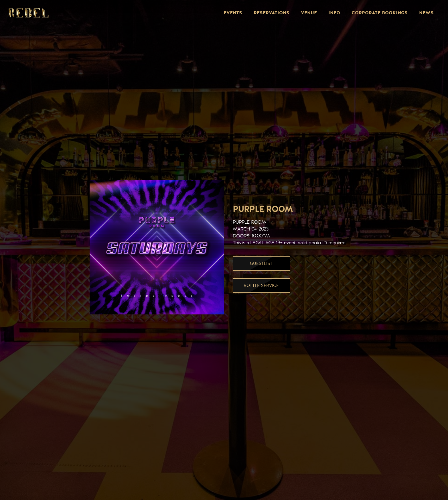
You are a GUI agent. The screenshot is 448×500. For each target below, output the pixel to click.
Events (233, 13)
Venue (309, 13)
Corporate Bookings (380, 13)
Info (334, 13)
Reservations (272, 13)
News (426, 13)
